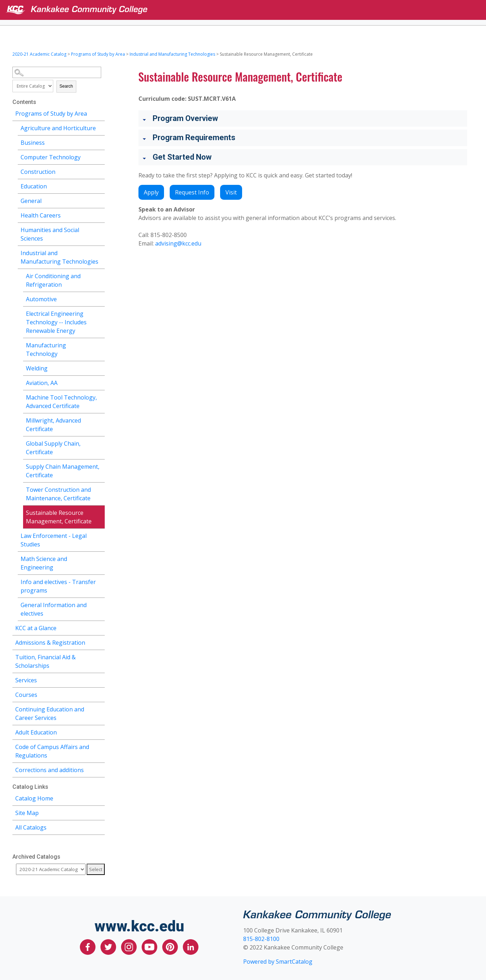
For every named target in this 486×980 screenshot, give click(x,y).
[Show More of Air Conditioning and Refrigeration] (99, 275)
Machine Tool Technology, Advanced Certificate (61, 402)
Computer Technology (51, 157)
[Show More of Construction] (99, 171)
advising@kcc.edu (178, 243)
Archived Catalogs (36, 857)
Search (66, 86)
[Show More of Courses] (99, 694)
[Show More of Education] (99, 185)
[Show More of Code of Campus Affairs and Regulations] (99, 746)
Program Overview (185, 118)
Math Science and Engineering (44, 563)
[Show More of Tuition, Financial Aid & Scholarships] (99, 656)
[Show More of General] (99, 200)
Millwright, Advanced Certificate (53, 425)
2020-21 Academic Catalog (39, 54)
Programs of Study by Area (98, 54)
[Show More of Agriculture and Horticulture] (99, 127)
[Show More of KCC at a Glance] (99, 627)
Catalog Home (34, 798)
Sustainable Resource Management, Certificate (59, 517)
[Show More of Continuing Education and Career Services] (99, 708)
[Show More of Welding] (99, 367)
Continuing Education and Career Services (50, 714)
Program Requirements (194, 137)
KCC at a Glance (36, 628)
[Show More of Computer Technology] (99, 156)
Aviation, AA (42, 383)
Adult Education (36, 732)
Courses (26, 695)
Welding (37, 368)
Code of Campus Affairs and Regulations (52, 751)
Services (26, 680)
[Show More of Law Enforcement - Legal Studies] (99, 535)
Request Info (192, 192)
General (31, 201)
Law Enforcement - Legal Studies (54, 540)
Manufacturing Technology (46, 349)
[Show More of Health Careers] (99, 214)
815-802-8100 (261, 939)
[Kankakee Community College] (249, 10)
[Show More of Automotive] (99, 298)
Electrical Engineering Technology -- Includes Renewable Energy (56, 322)
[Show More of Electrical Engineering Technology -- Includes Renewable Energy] (99, 313)
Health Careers (41, 215)
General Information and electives (54, 609)
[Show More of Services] (99, 679)
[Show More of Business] (99, 142)
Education (34, 186)
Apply (151, 192)
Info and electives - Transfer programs (58, 586)
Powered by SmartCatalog (278, 962)
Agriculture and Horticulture (58, 128)
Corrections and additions (50, 770)
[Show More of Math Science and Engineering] (99, 558)
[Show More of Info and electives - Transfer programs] (99, 581)
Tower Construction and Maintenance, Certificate (58, 494)
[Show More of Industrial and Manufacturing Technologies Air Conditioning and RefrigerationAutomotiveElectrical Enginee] (99, 252)
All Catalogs (31, 827)
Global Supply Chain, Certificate (53, 448)
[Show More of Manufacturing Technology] (99, 344)
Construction (38, 172)
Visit (231, 192)
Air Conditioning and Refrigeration (53, 280)
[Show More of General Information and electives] (99, 604)
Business (33, 143)
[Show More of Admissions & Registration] (99, 642)
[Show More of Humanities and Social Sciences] (99, 229)
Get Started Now (182, 157)
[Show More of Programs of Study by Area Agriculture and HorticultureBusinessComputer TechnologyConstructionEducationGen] (99, 113)
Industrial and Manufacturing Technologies (172, 54)
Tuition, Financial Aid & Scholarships (45, 661)
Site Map (27, 813)
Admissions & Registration (50, 643)
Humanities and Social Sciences (50, 234)
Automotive (41, 299)
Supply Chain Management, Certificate (63, 471)
